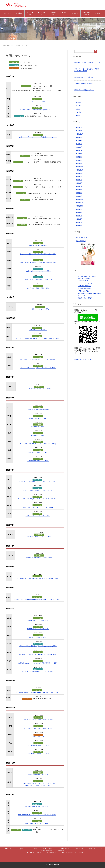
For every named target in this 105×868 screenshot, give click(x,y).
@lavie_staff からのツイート (83, 360)
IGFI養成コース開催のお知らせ (84, 90)
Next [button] (103, 29)
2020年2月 (79, 160)
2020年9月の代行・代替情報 (84, 84)
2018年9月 (79, 209)
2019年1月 (79, 196)
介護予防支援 (64, 13)
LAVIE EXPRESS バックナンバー (72, 852)
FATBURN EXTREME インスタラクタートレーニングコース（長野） (37, 815)
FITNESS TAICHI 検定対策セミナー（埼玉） (38, 410)
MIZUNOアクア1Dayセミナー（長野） (38, 775)
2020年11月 (79, 134)
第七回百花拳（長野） (39, 737)
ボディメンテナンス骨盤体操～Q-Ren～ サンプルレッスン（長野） (38, 482)
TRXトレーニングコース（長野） (37, 101)
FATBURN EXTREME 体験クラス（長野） (37, 806)
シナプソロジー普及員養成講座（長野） (38, 288)
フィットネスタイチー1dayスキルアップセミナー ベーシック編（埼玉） (38, 499)
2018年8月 (79, 213)
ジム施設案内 (51, 852)
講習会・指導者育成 (86, 13)
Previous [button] (2, 29)
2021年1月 (79, 131)
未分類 (78, 115)
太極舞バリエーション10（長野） (38, 245)
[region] (52, 29)
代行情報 (79, 112)
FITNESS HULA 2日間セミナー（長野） (39, 745)
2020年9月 (79, 137)
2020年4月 (79, 154)
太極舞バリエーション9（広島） (38, 418)
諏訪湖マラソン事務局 (85, 298)
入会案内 (19, 13)
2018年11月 (79, 203)
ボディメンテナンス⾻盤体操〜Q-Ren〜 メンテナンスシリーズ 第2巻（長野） (38, 338)
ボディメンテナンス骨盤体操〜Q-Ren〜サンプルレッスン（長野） (38, 646)
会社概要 (97, 13)
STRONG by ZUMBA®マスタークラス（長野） (39, 558)
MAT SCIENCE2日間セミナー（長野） (38, 452)
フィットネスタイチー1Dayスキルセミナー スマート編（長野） (38, 368)
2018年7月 (79, 216)
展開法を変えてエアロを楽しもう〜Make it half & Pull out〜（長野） (38, 654)
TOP (8, 45)
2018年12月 (79, 199)
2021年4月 (79, 128)
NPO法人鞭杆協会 (84, 291)
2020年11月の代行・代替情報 (84, 77)
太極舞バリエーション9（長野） (38, 637)
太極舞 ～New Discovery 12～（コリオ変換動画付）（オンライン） (38, 137)
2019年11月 (79, 170)
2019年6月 (79, 183)
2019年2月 (79, 193)
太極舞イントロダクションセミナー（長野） (38, 516)
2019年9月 (79, 177)
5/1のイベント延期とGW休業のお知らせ (87, 63)
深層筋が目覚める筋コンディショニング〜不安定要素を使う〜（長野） (38, 663)
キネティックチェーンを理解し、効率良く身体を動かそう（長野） (38, 263)
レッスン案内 (30, 13)
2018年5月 (79, 222)
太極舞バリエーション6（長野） (38, 330)
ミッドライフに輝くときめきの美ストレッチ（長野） (38, 280)
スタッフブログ (81, 241)
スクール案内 (41, 13)
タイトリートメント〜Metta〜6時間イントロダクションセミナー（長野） (38, 579)
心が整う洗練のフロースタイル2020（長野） (38, 271)
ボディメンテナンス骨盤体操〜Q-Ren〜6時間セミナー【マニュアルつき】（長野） (38, 599)
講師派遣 (75, 13)
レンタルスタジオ (52, 13)
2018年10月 (79, 206)
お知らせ (79, 102)
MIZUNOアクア (83, 281)
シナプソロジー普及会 (85, 283)
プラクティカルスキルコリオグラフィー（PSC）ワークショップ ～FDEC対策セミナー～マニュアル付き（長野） (38, 784)
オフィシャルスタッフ (34, 852)
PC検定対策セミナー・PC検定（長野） (38, 620)
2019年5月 (79, 186)
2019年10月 (79, 173)
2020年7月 (79, 144)
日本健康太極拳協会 (84, 288)
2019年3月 (79, 190)
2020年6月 (79, 147)
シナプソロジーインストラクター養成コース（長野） (39, 720)
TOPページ (8, 13)
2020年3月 (79, 157)
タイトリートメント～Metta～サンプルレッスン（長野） (38, 490)
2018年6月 (79, 219)
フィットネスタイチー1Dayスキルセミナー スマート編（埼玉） (38, 507)
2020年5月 (79, 150)
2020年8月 (79, 141)
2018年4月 (79, 226)
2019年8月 (79, 180)
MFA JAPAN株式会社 (85, 286)
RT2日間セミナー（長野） (38, 427)
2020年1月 (79, 163)
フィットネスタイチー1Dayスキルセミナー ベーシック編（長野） (38, 359)
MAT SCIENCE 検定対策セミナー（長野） (40, 389)
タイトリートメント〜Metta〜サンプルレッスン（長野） (38, 672)
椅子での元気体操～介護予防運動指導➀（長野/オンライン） (37, 110)
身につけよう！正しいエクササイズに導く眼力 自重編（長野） (38, 254)
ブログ (78, 109)
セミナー (79, 106)
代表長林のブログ (81, 238)
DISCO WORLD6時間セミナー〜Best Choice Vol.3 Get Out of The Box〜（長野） (38, 692)
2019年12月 (79, 167)
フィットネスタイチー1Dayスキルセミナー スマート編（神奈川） (38, 444)
